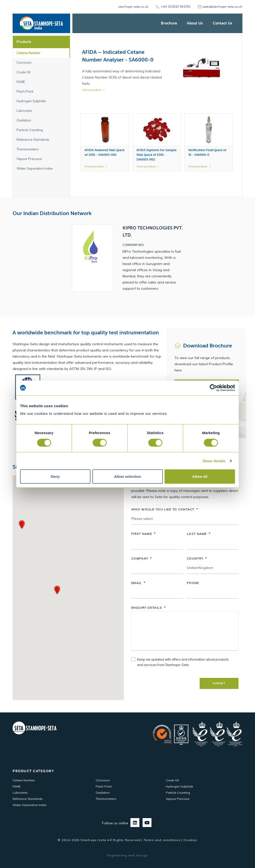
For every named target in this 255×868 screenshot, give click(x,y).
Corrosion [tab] (24, 62)
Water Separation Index (30, 805)
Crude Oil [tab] (23, 72)
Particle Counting (178, 793)
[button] (22, 525)
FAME (17, 786)
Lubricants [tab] (24, 111)
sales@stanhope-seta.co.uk (223, 7)
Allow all (200, 476)
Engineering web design (127, 855)
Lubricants (20, 793)
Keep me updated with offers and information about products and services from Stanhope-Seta (183, 662)
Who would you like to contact (165, 509)
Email (138, 583)
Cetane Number (24, 780)
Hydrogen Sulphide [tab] (31, 101)
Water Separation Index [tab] (35, 168)
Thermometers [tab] (28, 149)
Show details (214, 461)
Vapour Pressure (178, 799)
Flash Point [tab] (25, 91)
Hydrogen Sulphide (180, 786)
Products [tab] (24, 42)
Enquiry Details (148, 608)
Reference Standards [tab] (33, 140)
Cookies (190, 840)
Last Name (199, 534)
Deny (55, 476)
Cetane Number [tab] (28, 53)
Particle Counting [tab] (30, 130)
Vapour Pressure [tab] (29, 159)
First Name (143, 534)
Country (197, 558)
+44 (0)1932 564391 (176, 7)
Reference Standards (28, 799)
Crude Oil (172, 780)
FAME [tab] (21, 82)
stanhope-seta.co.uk (133, 7)
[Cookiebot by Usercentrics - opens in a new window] (213, 388)
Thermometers (106, 799)
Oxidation (103, 793)
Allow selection (127, 476)
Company (141, 558)
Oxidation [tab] (24, 120)
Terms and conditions (162, 840)
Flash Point (104, 786)
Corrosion (103, 780)
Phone (193, 583)
